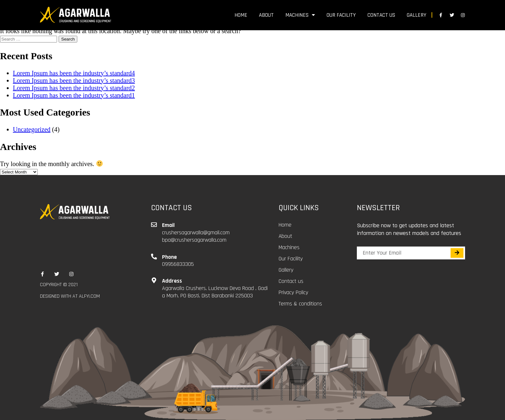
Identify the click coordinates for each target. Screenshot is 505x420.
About (266, 15)
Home (241, 15)
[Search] (457, 253)
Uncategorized (32, 129)
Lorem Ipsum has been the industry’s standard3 (74, 80)
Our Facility (341, 15)
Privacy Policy (293, 293)
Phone (169, 257)
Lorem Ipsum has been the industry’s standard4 (74, 73)
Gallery (417, 15)
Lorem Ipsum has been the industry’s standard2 (74, 88)
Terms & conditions (300, 304)
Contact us (381, 15)
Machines (300, 15)
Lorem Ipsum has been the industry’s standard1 (74, 95)
